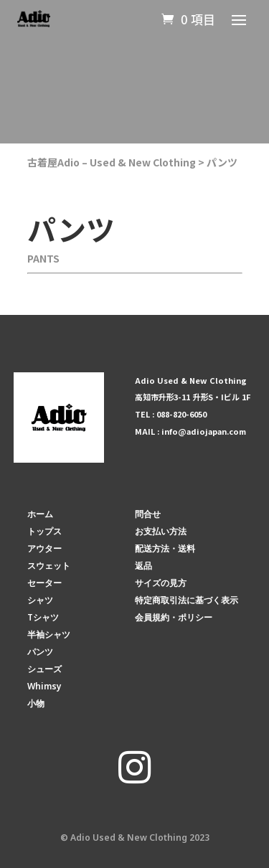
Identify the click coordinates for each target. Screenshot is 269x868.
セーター (44, 583)
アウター (44, 548)
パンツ (222, 162)
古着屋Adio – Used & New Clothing (112, 162)
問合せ (148, 514)
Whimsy (44, 686)
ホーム (40, 514)
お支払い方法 (161, 531)
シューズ (44, 669)
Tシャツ (43, 617)
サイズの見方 (161, 583)
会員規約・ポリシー (174, 617)
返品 (143, 566)
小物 (36, 703)
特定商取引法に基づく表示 (187, 600)
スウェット (49, 566)
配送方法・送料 (165, 548)
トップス (44, 531)
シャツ (40, 600)
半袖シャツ (49, 635)
